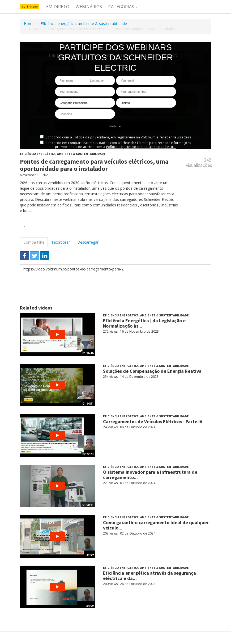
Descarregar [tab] (88, 242)
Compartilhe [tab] (34, 242)
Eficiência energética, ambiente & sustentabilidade (84, 24)
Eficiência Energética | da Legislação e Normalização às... (144, 323)
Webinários (89, 7)
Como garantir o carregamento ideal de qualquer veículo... (156, 525)
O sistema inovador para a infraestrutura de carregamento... (150, 475)
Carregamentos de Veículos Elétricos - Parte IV (153, 421)
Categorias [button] (123, 7)
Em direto (58, 7)
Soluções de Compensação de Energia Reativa (152, 371)
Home (29, 24)
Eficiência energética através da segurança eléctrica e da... (149, 576)
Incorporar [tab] (61, 242)
